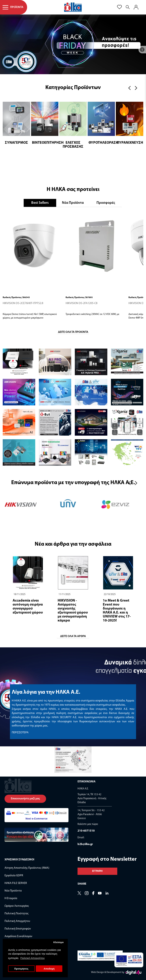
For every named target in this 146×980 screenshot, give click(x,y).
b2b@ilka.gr (85, 844)
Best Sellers (40, 203)
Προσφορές (106, 203)
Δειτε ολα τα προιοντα (73, 332)
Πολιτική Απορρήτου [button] (33, 958)
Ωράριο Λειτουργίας (17, 906)
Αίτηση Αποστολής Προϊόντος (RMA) (27, 868)
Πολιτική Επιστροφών (18, 929)
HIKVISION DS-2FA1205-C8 (81, 303)
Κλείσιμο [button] (58, 942)
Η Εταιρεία (11, 898)
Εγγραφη (97, 871)
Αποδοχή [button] (49, 969)
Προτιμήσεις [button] (21, 969)
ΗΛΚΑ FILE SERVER (16, 883)
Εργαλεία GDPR (14, 876)
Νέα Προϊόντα (73, 203)
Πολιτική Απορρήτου (17, 921)
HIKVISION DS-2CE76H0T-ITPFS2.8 (23, 303)
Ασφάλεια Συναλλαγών (18, 936)
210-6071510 (86, 831)
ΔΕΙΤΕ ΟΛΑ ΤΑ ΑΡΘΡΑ (73, 636)
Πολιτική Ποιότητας (17, 914)
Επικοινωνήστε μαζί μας (25, 799)
